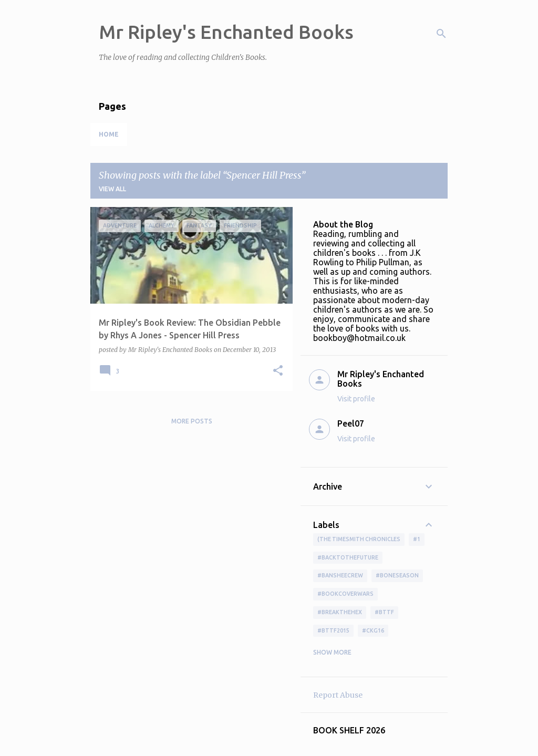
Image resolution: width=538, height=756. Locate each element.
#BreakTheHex (340, 612)
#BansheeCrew (340, 575)
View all (112, 189)
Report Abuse (338, 695)
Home (109, 134)
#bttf (384, 612)
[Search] (441, 34)
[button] (278, 371)
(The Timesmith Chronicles (359, 539)
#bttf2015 (333, 630)
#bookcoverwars (345, 594)
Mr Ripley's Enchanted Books (226, 32)
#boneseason (397, 575)
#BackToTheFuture (348, 557)
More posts (192, 421)
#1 (417, 539)
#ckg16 (373, 630)
